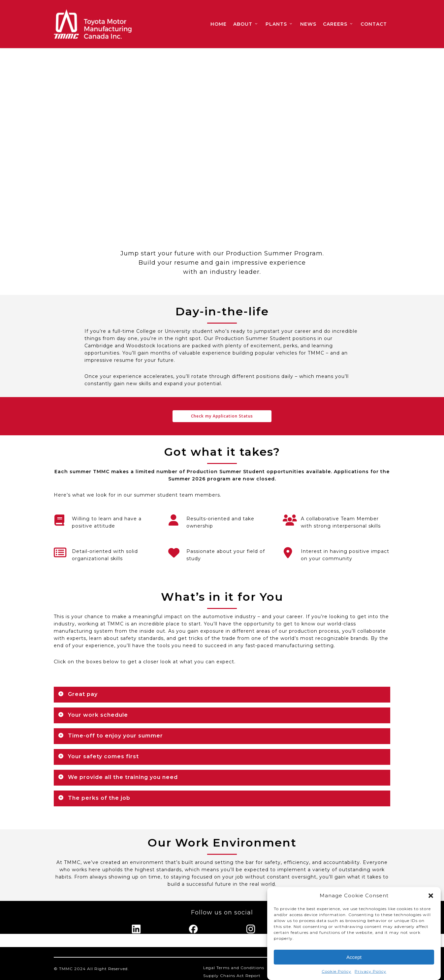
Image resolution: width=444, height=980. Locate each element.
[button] (431, 896)
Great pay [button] (78, 694)
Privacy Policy (370, 971)
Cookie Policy (336, 971)
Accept (354, 957)
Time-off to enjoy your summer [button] (111, 736)
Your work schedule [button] (93, 715)
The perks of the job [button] (94, 798)
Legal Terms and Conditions (234, 968)
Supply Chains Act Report (232, 976)
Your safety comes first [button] (98, 756)
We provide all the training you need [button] (118, 777)
